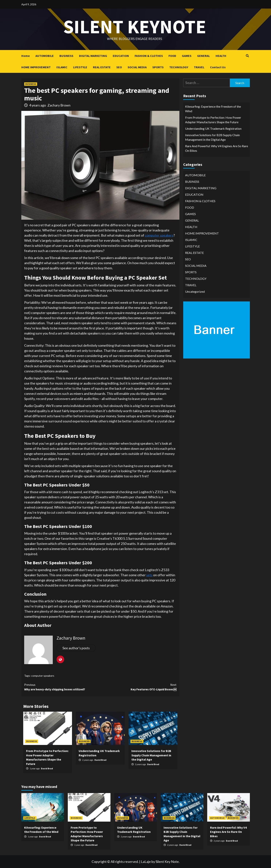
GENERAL (203, 56)
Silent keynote (135, 27)
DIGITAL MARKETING (93, 56)
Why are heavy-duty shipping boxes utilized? (62, 687)
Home (26, 56)
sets (149, 575)
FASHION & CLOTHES (149, 56)
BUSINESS (66, 56)
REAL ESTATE (102, 67)
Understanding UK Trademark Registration (213, 128)
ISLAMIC (62, 67)
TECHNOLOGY (179, 67)
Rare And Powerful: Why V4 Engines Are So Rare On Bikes (217, 148)
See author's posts (76, 648)
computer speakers (159, 235)
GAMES (187, 56)
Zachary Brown (59, 105)
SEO (119, 67)
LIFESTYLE (80, 67)
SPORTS (158, 67)
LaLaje (146, 862)
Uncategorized (195, 291)
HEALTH (221, 56)
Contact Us (218, 67)
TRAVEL (199, 67)
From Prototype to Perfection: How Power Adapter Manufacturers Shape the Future (213, 120)
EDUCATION (121, 56)
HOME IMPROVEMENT (36, 67)
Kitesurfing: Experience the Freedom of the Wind (213, 109)
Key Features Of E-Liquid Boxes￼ (138, 687)
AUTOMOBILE (45, 56)
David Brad (47, 768)
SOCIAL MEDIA (137, 67)
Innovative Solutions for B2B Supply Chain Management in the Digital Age (151, 755)
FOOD (172, 56)
